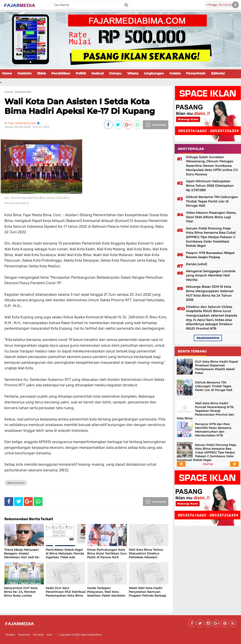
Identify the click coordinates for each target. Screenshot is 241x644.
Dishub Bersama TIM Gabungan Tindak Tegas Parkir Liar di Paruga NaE (212, 201)
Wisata (133, 73)
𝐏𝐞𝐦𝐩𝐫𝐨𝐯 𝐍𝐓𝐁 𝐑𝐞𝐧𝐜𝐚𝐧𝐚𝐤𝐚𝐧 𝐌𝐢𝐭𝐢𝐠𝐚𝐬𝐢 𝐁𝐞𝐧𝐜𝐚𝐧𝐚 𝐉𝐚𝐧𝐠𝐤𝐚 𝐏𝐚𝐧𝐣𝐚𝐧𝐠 (210, 255)
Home (7, 73)
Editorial (218, 73)
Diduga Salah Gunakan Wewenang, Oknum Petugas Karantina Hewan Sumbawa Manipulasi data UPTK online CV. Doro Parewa (212, 166)
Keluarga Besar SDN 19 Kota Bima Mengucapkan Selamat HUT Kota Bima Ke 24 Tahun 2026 (210, 293)
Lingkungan (154, 73)
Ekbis (42, 73)
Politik (81, 73)
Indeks (175, 73)
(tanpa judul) (196, 264)
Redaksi (10, 635)
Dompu (115, 73)
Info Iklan (38, 635)
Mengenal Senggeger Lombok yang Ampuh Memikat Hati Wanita (211, 275)
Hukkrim (25, 73)
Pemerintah (196, 73)
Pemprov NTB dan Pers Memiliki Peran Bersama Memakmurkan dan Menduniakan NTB (213, 430)
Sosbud (98, 73)
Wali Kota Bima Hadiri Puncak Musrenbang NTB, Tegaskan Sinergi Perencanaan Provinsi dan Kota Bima (205, 411)
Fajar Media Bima (91, 635)
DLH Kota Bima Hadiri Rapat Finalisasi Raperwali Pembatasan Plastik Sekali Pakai (217, 367)
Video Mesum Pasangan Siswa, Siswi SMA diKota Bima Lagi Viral (211, 217)
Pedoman (24, 635)
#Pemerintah (16, 483)
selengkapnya (208, 338)
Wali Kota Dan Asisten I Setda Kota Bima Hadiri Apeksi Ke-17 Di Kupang (80, 106)
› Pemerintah (22, 92)
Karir (50, 635)
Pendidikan (61, 73)
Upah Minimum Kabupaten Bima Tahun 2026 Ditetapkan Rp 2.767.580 (210, 186)
